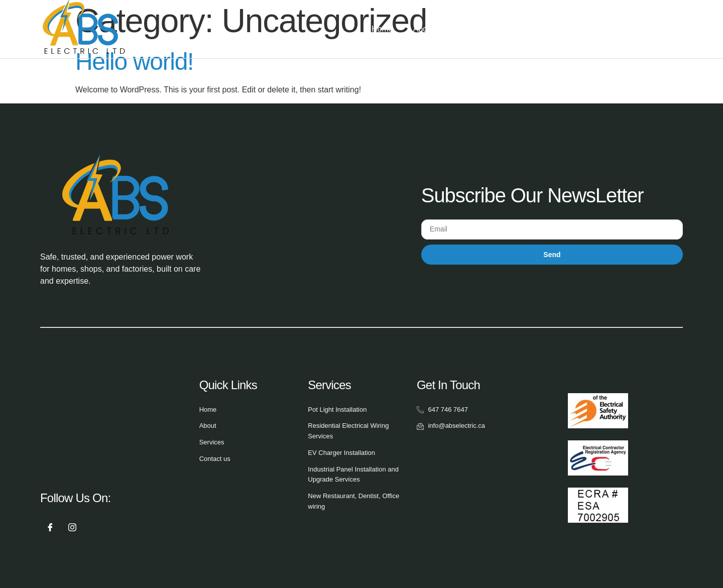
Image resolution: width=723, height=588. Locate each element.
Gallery (543, 29)
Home (382, 29)
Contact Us (596, 29)
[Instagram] (72, 528)
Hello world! (134, 62)
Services (488, 29)
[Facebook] (50, 528)
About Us (430, 29)
